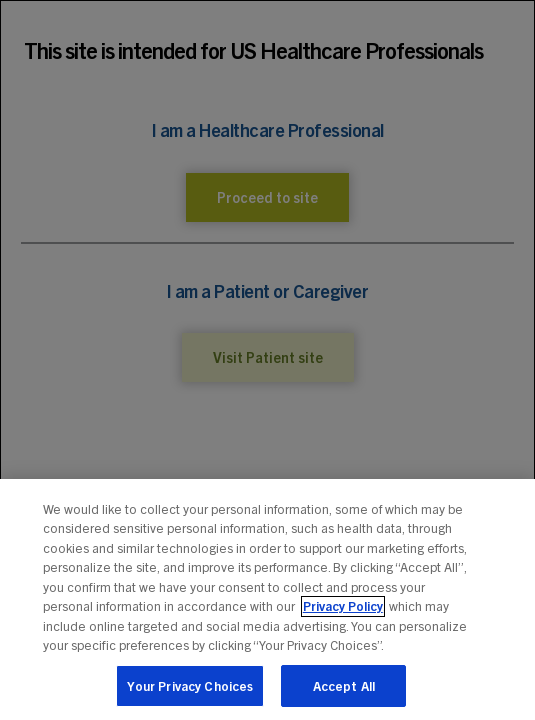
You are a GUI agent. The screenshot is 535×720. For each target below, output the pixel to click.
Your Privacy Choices (190, 693)
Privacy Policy (343, 613)
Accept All (344, 693)
